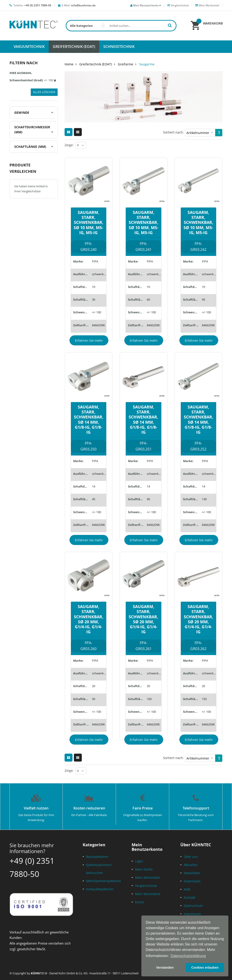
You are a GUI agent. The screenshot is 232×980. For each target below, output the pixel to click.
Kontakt (190, 897)
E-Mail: (79, 5)
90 (203, 299)
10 (94, 287)
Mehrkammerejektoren (104, 881)
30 (94, 299)
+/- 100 (97, 312)
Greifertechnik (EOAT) (96, 64)
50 (94, 699)
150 (204, 699)
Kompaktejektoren (100, 889)
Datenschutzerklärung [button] (188, 956)
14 (94, 486)
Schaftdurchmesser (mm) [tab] (32, 130)
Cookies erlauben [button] (205, 968)
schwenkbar (99, 274)
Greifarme (126, 64)
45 (94, 499)
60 (148, 299)
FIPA (95, 261)
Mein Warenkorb (148, 894)
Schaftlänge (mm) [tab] (30, 147)
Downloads (192, 881)
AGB (187, 889)
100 (149, 699)
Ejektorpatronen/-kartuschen (99, 869)
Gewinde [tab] (22, 113)
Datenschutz (193, 906)
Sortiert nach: (173, 132)
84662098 (98, 325)
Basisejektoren (97, 857)
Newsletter (192, 873)
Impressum (192, 914)
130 (204, 499)
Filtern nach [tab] (24, 63)
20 (94, 686)
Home (69, 64)
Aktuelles (191, 865)
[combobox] (121, 26)
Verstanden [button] (165, 968)
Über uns (191, 857)
